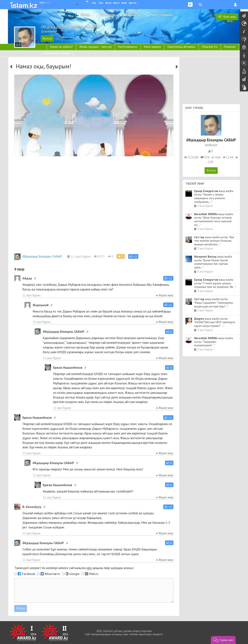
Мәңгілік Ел (210, 47)
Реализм (230, 47)
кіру (89, 568)
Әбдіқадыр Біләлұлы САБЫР (38, 256)
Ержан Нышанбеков (68, 367)
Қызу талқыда (161, 15)
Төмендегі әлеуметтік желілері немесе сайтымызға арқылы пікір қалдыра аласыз (74, 568)
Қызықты (133, 15)
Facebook (28, 574)
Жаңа (85, 15)
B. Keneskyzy (32, 507)
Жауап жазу (165, 295)
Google (74, 574)
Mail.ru (94, 574)
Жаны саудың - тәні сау (95, 47)
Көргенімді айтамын (181, 47)
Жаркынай (41, 305)
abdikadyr (211, 145)
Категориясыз (128, 47)
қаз (42, 2)
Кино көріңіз (152, 47)
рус (47, 2)
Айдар (27, 278)
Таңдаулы (107, 15)
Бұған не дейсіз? (61, 47)
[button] (133, 256)
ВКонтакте (52, 574)
